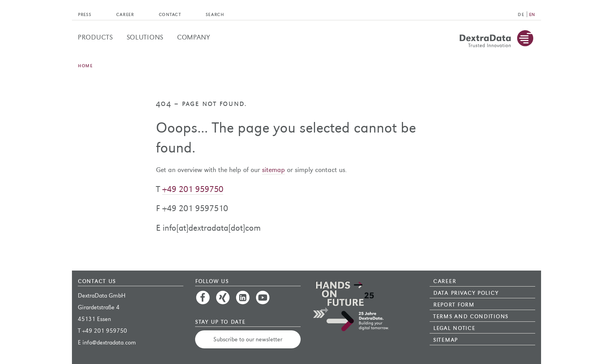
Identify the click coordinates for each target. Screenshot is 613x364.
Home (85, 65)
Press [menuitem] (85, 14)
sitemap (273, 170)
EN (532, 14)
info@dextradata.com (109, 342)
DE (521, 14)
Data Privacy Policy (466, 292)
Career (445, 280)
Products (95, 37)
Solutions (145, 37)
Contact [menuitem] (170, 14)
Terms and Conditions (471, 316)
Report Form (454, 304)
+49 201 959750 (193, 189)
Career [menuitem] (125, 14)
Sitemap (445, 339)
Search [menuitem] (215, 14)
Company (194, 37)
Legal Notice (454, 327)
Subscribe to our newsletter (248, 339)
